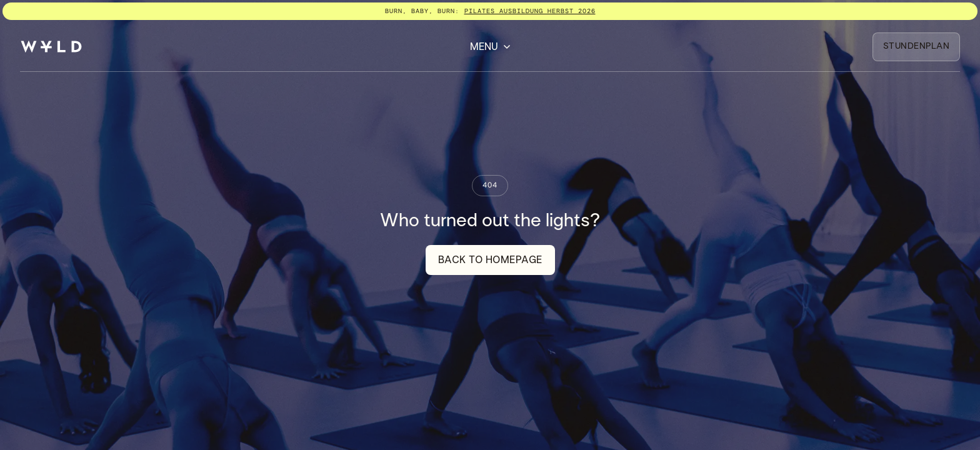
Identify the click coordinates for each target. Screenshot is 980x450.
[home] (51, 47)
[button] (490, 47)
